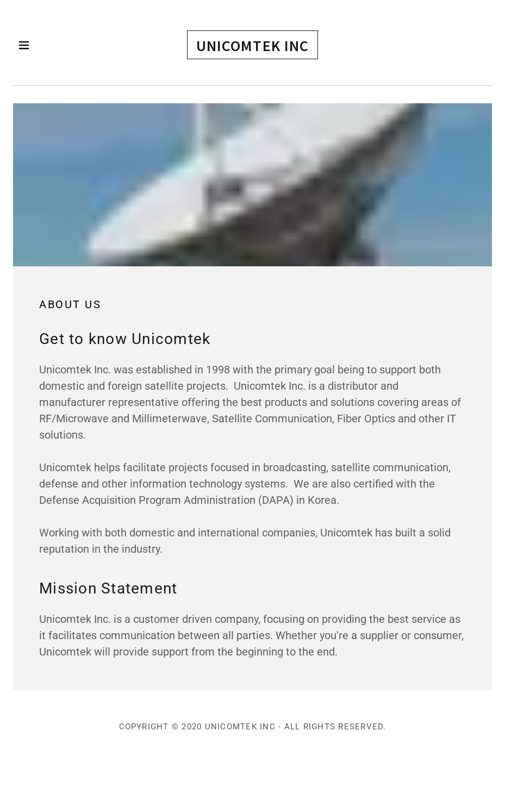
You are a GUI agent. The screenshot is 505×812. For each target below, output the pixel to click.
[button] (38, 45)
